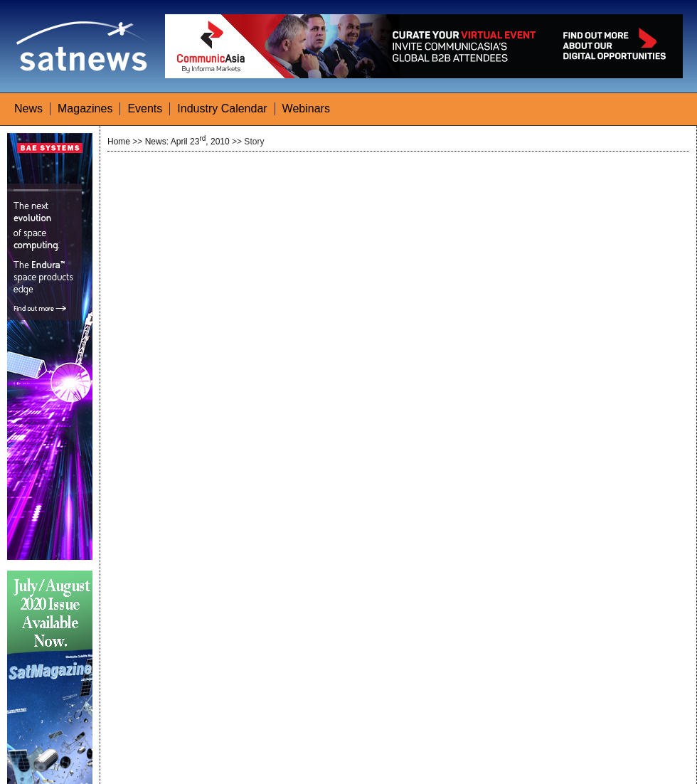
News (28, 108)
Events (145, 108)
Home (119, 142)
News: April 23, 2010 (187, 142)
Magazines (85, 108)
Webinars (306, 108)
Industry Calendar (222, 108)
